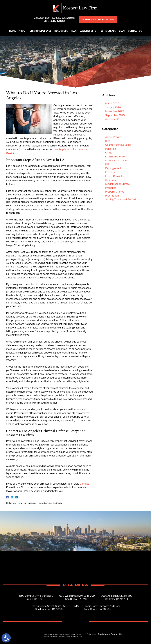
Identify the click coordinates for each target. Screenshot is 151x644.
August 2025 (113, 119)
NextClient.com (77, 636)
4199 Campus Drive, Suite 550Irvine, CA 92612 (36, 597)
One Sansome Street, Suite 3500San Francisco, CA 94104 (49, 608)
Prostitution (112, 196)
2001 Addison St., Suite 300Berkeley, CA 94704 (117, 597)
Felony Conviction (115, 176)
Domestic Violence (116, 161)
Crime (109, 153)
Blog (122, 31)
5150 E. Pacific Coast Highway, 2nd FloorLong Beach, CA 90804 (97, 608)
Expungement (113, 168)
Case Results (88, 31)
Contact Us (135, 31)
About (23, 31)
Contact (84, 484)
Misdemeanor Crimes (117, 184)
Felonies (110, 172)
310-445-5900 (55, 21)
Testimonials (108, 31)
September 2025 (115, 115)
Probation (111, 188)
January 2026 (113, 107)
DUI (107, 164)
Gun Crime (111, 180)
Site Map (91, 634)
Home (12, 31)
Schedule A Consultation (98, 19)
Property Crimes (115, 192)
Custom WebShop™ (52, 636)
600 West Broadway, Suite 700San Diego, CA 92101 (77, 597)
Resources (61, 31)
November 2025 (115, 111)
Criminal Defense (40, 31)
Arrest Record (113, 137)
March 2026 (112, 104)
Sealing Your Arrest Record (120, 199)
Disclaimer (103, 634)
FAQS (74, 31)
